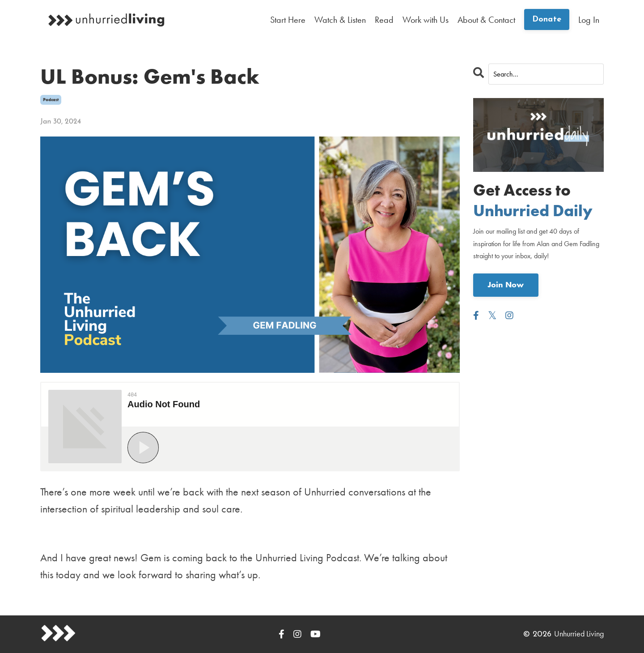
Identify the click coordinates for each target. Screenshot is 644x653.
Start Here (288, 20)
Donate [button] (547, 19)
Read (384, 20)
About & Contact (486, 20)
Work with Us (426, 20)
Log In (589, 20)
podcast (51, 100)
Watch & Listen (340, 20)
